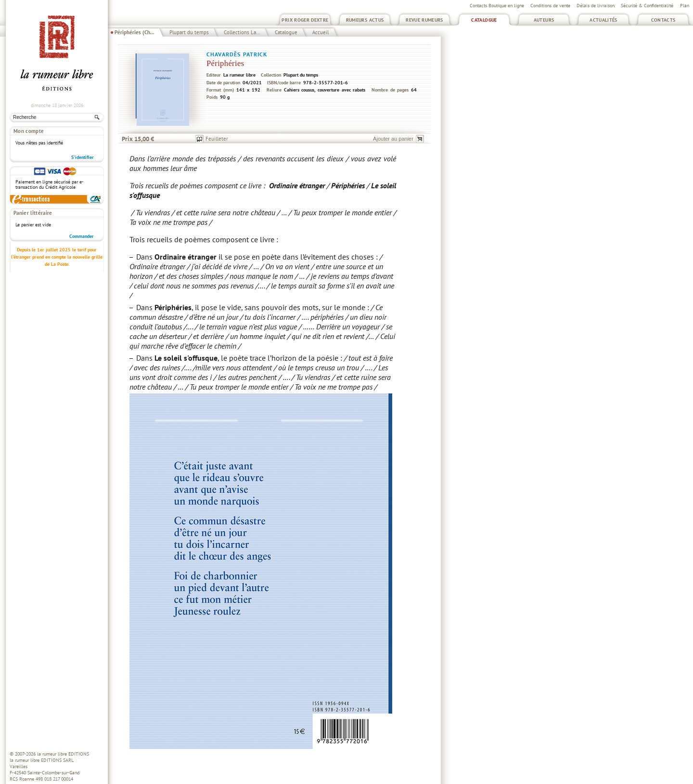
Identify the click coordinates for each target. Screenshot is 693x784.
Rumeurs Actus (365, 20)
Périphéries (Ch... (135, 32)
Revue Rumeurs (424, 20)
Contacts (663, 20)
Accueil (321, 32)
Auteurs (544, 20)
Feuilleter (217, 139)
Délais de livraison (596, 6)
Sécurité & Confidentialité (647, 6)
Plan (685, 6)
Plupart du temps (189, 32)
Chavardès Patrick (237, 54)
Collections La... (242, 32)
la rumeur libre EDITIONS (63, 754)
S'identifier (83, 157)
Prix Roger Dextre (305, 20)
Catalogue (484, 20)
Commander (82, 236)
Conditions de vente (550, 6)
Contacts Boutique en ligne (497, 6)
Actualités (603, 20)
